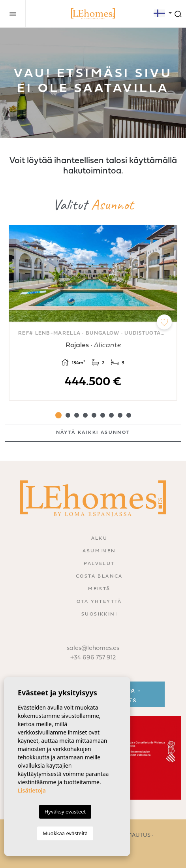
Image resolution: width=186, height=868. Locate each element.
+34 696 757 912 (93, 658)
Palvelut (99, 564)
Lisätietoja (32, 790)
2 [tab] (68, 415)
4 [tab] (85, 415)
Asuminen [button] (99, 551)
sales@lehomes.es (93, 648)
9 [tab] (129, 415)
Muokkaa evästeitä (65, 833)
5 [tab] (94, 415)
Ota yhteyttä (99, 602)
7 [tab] (111, 415)
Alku (100, 538)
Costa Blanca (99, 576)
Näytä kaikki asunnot (93, 433)
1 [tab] (58, 415)
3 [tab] (77, 415)
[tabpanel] (93, 313)
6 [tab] (103, 415)
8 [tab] (120, 415)
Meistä (99, 589)
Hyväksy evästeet (65, 812)
